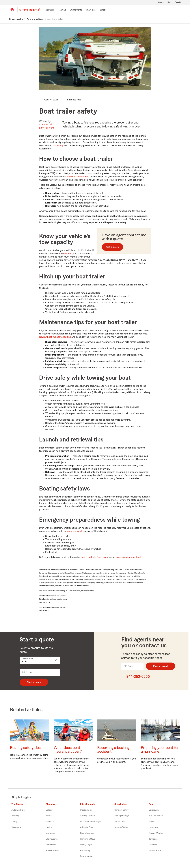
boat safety (58, 145)
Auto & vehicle (18, 810)
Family (14, 822)
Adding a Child (87, 827)
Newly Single (86, 845)
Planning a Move (88, 839)
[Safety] (103, 10)
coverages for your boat (129, 557)
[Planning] (62, 10)
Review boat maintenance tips (55, 337)
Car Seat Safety (121, 810)
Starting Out (86, 810)
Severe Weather (156, 833)
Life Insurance (52, 839)
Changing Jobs (87, 833)
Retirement (51, 845)
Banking (15, 816)
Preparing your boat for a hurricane (160, 750)
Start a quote (34, 682)
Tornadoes (154, 839)
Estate (49, 816)
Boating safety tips (25, 748)
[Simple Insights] (30, 11)
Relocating (85, 851)
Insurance (50, 833)
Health (49, 827)
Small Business (53, 851)
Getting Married (87, 816)
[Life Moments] (76, 10)
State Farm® (47, 126)
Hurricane (153, 827)
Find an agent (161, 666)
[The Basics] (49, 10)
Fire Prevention (156, 816)
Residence (16, 827)
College (49, 810)
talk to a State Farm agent (95, 557)
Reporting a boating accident (113, 750)
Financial (50, 822)
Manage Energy (122, 816)
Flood (151, 822)
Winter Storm (155, 851)
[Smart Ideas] (91, 10)
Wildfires (153, 845)
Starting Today (121, 827)
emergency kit (75, 531)
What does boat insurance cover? (68, 750)
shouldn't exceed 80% (78, 177)
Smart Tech (120, 822)
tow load (68, 254)
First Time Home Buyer (91, 822)
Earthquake (154, 810)
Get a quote (113, 247)
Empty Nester (87, 856)
